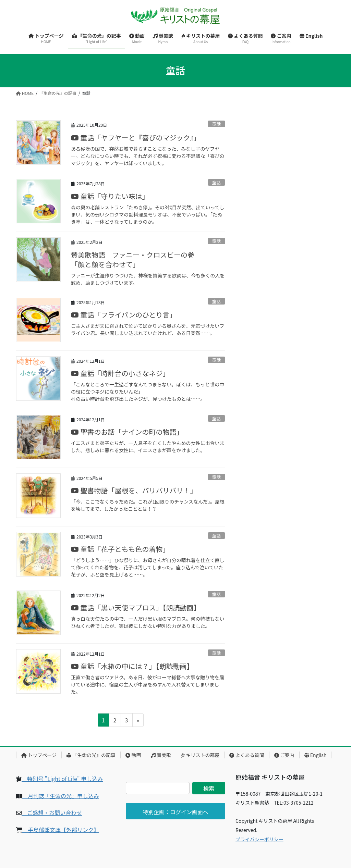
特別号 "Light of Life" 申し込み (62, 779)
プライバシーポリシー (259, 839)
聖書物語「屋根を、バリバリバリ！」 (134, 490)
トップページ (39, 755)
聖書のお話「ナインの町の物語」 (127, 432)
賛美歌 (161, 755)
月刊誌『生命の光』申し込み (61, 796)
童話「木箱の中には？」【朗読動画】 (132, 666)
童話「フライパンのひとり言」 (124, 315)
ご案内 (284, 755)
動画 (133, 755)
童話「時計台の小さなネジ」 (120, 373)
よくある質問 (247, 755)
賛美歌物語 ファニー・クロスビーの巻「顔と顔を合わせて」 (133, 259)
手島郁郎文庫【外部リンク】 (61, 830)
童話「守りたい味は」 (110, 196)
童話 (217, 124)
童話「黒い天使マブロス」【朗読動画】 (136, 607)
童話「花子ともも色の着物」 (120, 549)
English (316, 755)
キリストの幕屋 (200, 755)
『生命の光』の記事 (91, 755)
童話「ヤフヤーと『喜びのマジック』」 (136, 138)
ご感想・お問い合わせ (52, 813)
